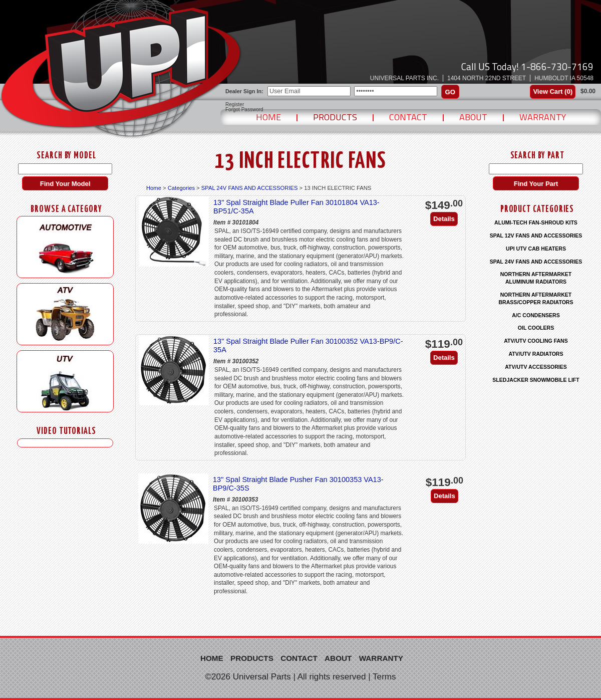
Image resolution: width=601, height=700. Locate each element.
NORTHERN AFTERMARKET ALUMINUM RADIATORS (536, 278)
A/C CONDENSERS (536, 315)
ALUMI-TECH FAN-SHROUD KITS (536, 222)
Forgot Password (244, 110)
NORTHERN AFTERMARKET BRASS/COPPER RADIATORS (536, 298)
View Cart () (553, 91)
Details (444, 219)
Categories (181, 188)
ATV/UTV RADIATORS (536, 354)
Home (268, 117)
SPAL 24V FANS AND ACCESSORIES (250, 188)
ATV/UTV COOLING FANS (536, 341)
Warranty (543, 117)
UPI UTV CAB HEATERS (536, 249)
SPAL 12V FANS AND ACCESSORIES (536, 236)
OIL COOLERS (536, 328)
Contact (408, 117)
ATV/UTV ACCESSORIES (536, 367)
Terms (384, 677)
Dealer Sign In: (244, 91)
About (473, 117)
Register (235, 105)
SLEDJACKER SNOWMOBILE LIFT (536, 380)
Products (335, 117)
